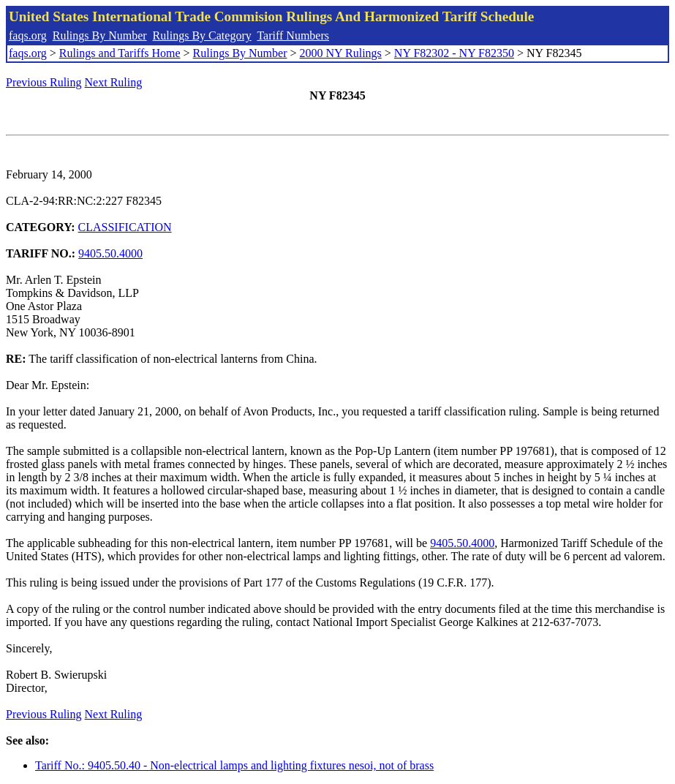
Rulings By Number (100, 35)
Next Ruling (114, 82)
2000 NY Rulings (341, 53)
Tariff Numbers (293, 35)
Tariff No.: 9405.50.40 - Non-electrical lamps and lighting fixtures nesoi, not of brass (234, 765)
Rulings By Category (202, 35)
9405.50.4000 (110, 253)
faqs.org (28, 35)
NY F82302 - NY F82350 (454, 53)
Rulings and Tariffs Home (120, 53)
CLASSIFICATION (125, 227)
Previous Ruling (44, 82)
